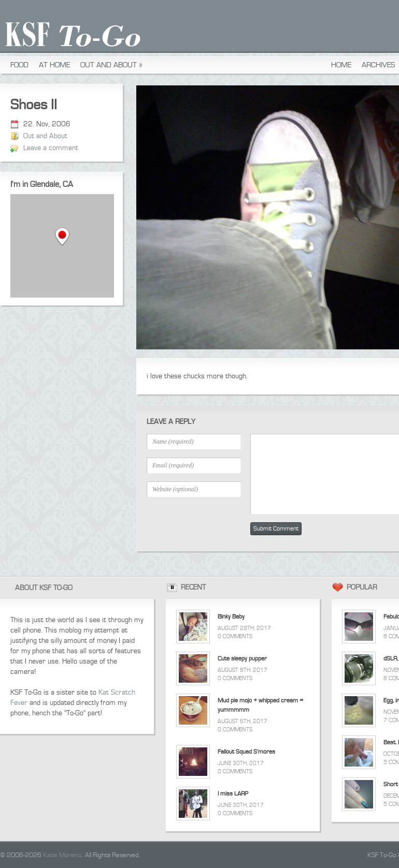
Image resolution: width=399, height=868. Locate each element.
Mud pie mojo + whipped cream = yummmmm (260, 705)
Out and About (111, 65)
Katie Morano (62, 855)
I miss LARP (233, 794)
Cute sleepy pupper (242, 659)
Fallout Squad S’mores (246, 752)
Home (341, 65)
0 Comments (235, 636)
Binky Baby (231, 617)
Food (19, 65)
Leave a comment (51, 148)
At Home (54, 65)
